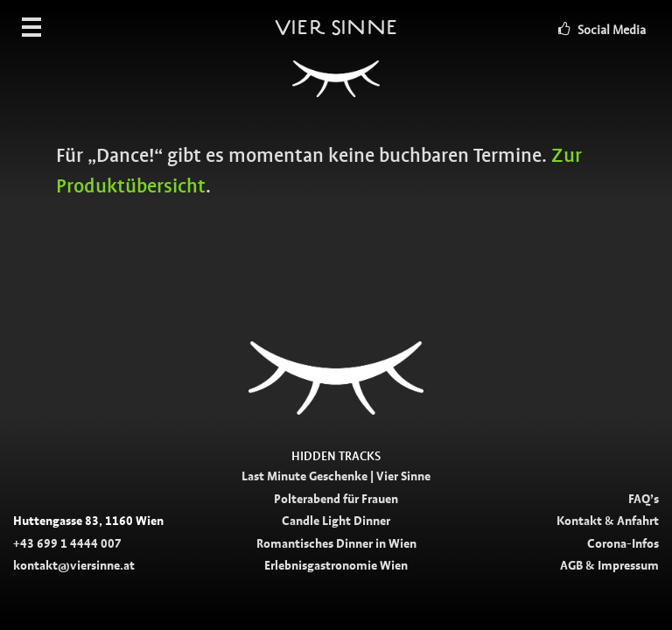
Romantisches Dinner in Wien (336, 543)
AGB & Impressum (609, 565)
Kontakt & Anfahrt (608, 521)
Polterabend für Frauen (336, 499)
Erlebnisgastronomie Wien (336, 565)
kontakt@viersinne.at (74, 565)
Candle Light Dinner (336, 521)
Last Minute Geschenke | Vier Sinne (336, 476)
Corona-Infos (623, 543)
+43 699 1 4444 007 (67, 543)
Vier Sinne (336, 66)
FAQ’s (644, 499)
